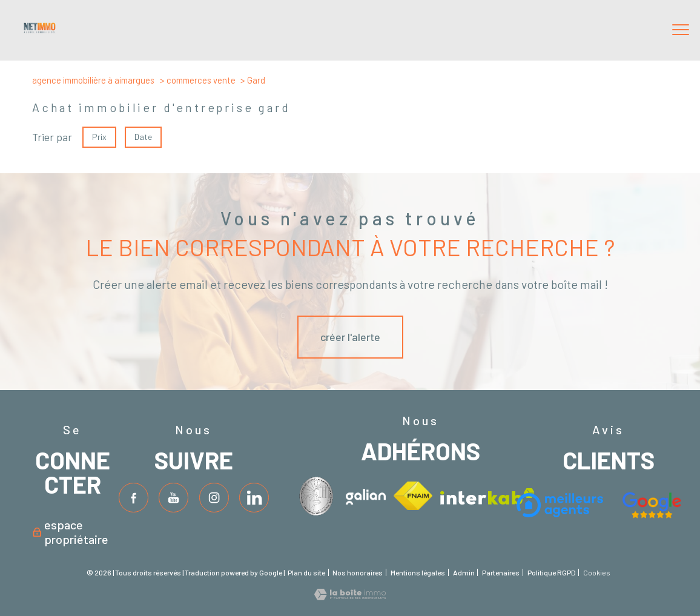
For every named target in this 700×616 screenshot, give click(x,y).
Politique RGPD (552, 572)
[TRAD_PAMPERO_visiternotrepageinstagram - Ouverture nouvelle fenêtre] (214, 498)
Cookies (597, 573)
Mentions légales (418, 572)
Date (143, 137)
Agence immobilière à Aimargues (93, 80)
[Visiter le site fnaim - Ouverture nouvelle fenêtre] (413, 495)
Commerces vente (201, 80)
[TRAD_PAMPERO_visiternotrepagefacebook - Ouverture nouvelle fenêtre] (134, 498)
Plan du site (306, 572)
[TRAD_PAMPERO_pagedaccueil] (40, 30)
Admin (464, 572)
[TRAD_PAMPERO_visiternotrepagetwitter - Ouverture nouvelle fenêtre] (173, 498)
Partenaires (501, 572)
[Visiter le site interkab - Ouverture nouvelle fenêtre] (319, 496)
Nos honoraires (358, 572)
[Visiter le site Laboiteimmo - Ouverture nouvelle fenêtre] (350, 596)
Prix (99, 137)
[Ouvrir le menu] (681, 30)
